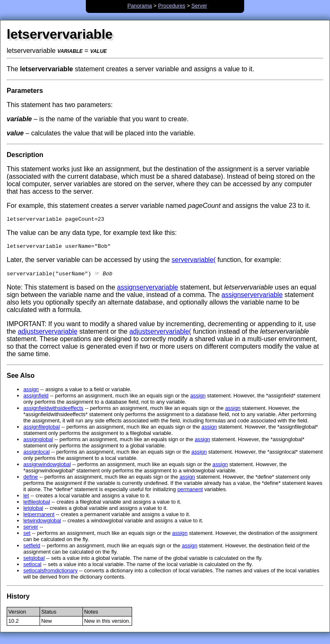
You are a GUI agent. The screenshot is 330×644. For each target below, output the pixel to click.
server (31, 530)
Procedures (171, 6)
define (31, 480)
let (26, 499)
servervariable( (194, 262)
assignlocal (36, 455)
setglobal (34, 561)
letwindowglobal (42, 524)
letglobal (33, 511)
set (27, 536)
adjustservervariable (48, 335)
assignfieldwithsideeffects (53, 411)
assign (31, 393)
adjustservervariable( (160, 335)
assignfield (36, 399)
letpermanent (39, 518)
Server (199, 6)
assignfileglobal (42, 430)
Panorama (140, 6)
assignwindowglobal (47, 468)
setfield (32, 549)
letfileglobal (37, 505)
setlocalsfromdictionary (50, 574)
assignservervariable (148, 291)
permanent (190, 493)
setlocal (32, 568)
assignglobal (38, 443)
